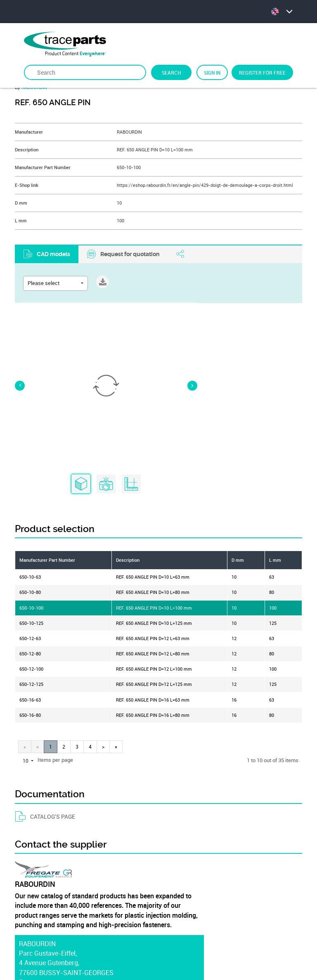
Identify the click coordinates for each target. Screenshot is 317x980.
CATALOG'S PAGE (45, 626)
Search (171, 73)
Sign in (212, 73)
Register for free (262, 73)
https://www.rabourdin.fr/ (57, 802)
